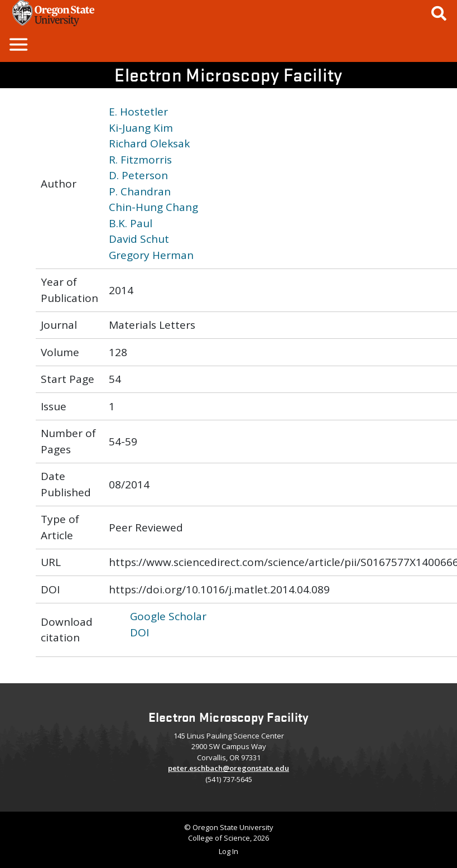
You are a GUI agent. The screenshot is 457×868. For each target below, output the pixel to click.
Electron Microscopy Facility (228, 75)
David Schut (139, 239)
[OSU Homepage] (53, 22)
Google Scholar (168, 616)
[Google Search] (439, 13)
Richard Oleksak (149, 143)
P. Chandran (140, 191)
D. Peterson (138, 175)
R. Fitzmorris (140, 160)
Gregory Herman (151, 255)
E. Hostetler (138, 112)
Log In (228, 851)
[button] (18, 44)
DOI (139, 632)
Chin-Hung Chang (153, 207)
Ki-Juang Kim (141, 128)
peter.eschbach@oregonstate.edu (228, 768)
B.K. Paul (131, 223)
